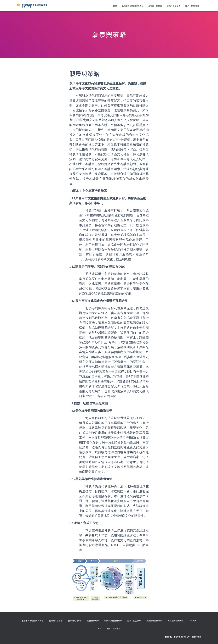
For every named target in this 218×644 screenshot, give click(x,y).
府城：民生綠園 (174, 6)
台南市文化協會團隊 (113, 621)
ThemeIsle (196, 637)
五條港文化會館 (75, 621)
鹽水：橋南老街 (192, 6)
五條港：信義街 (155, 6)
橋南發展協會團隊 (175, 621)
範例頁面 (192, 621)
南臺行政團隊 (93, 621)
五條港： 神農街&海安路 (133, 6)
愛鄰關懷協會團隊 (154, 621)
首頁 (115, 6)
